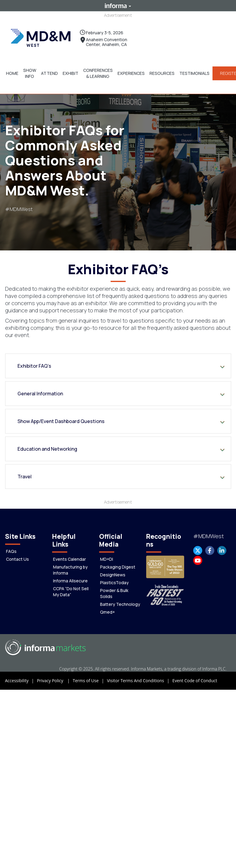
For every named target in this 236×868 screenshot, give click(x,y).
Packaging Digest (118, 567)
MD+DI (107, 559)
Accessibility (21, 680)
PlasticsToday (114, 582)
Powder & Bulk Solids (114, 593)
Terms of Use (90, 680)
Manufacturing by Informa (70, 570)
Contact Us (17, 559)
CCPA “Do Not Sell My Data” (71, 591)
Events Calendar (69, 559)
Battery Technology (120, 604)
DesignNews (113, 574)
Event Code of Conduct (195, 680)
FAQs (11, 551)
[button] (12, 73)
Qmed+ (107, 612)
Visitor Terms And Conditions (140, 680)
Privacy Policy (55, 680)
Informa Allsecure (70, 580)
